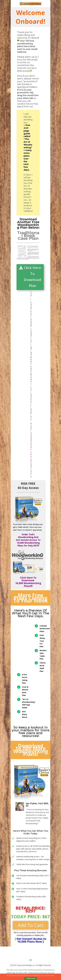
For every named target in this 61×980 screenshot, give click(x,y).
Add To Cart (31, 925)
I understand (30, 978)
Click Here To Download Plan (32, 277)
